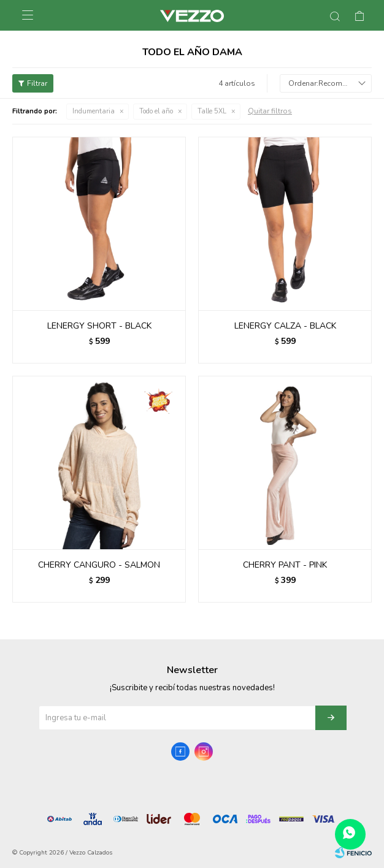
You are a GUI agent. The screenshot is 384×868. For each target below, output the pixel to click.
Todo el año (156, 111)
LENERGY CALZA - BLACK (285, 326)
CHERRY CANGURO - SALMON (99, 565)
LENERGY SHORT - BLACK (99, 326)
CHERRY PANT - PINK (285, 565)
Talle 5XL (212, 111)
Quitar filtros (270, 111)
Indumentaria (94, 111)
